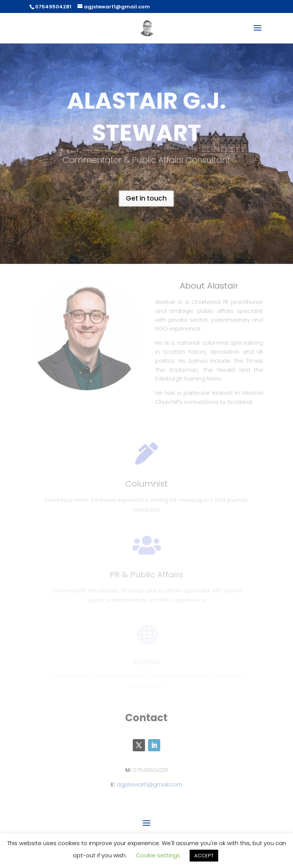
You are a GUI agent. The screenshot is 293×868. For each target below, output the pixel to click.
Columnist (147, 486)
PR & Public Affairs (146, 577)
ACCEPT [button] (204, 856)
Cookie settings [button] (158, 855)
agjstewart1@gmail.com (150, 784)
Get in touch (146, 198)
